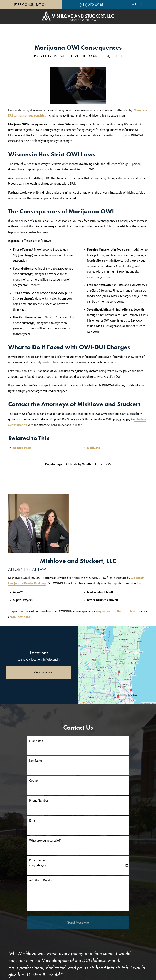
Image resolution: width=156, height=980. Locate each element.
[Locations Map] (117, 665)
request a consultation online (116, 611)
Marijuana (93, 448)
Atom (98, 464)
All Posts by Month (78, 464)
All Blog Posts (22, 448)
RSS (108, 464)
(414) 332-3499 (21, 617)
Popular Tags (54, 464)
